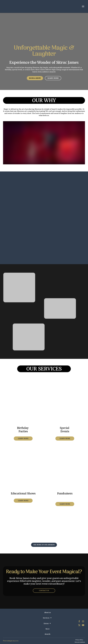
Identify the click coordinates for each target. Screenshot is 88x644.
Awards (48, 634)
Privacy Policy (79, 640)
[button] (35, 78)
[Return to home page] (19, 6)
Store (48, 629)
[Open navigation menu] (83, 6)
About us (48, 612)
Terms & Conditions (80, 642)
